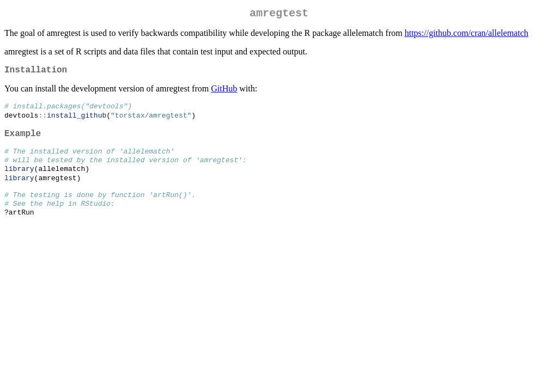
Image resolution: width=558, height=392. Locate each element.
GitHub (224, 93)
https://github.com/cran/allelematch (466, 35)
